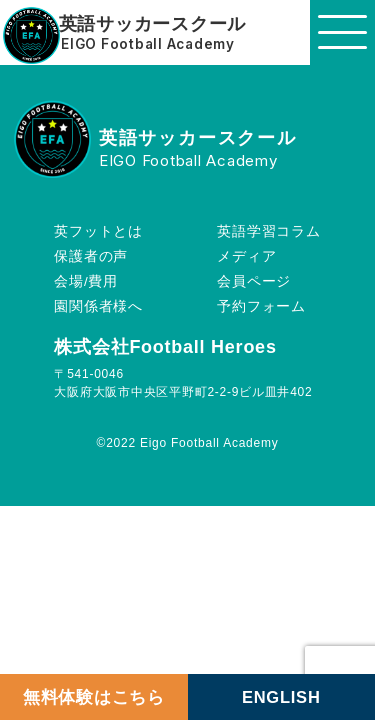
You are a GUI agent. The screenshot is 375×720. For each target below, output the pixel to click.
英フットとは (98, 231)
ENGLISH (281, 697)
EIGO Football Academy (148, 45)
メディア (246, 256)
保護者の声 (91, 256)
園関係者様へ (98, 306)
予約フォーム (261, 306)
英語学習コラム (268, 231)
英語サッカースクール (153, 24)
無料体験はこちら (94, 697)
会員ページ (254, 281)
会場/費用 (86, 281)
